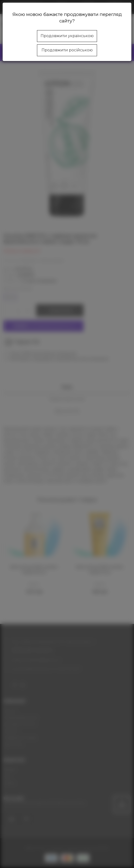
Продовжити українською (67, 36)
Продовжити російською (67, 50)
